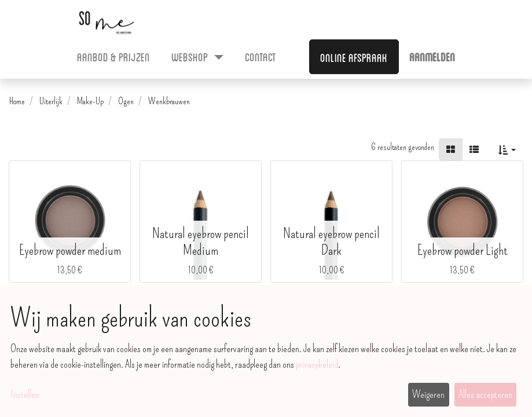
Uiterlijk (51, 101)
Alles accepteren (485, 394)
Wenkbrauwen (169, 101)
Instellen (25, 394)
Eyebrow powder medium (70, 250)
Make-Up (90, 101)
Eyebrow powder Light (463, 250)
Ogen (126, 101)
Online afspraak (354, 57)
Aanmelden (432, 56)
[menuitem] (114, 56)
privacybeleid (317, 364)
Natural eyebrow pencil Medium (201, 242)
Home (17, 101)
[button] (507, 149)
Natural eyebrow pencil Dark (331, 242)
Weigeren (428, 394)
